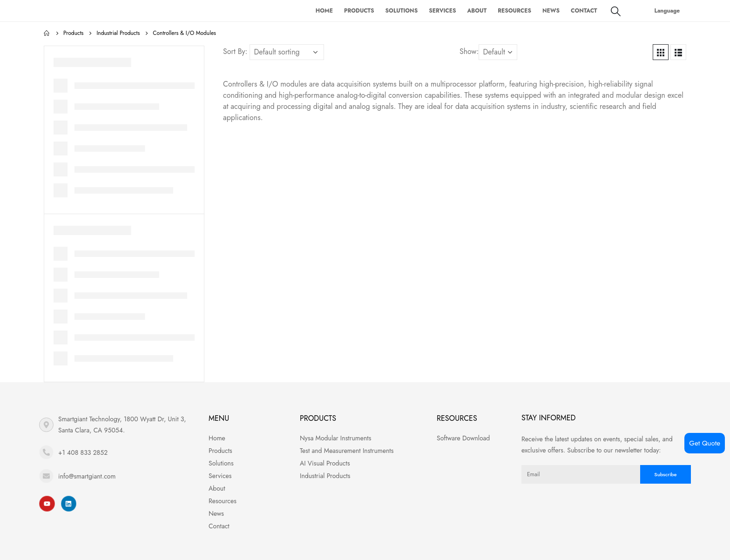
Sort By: (235, 51)
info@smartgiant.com (87, 476)
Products (359, 11)
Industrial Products (325, 476)
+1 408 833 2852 (83, 452)
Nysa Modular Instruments (335, 438)
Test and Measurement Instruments (347, 451)
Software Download (463, 438)
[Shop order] (287, 52)
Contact (584, 11)
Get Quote (705, 443)
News (551, 11)
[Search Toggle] (616, 11)
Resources (514, 11)
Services (442, 11)
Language (667, 11)
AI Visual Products (325, 463)
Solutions (402, 11)
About (477, 11)
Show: (469, 51)
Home (324, 11)
